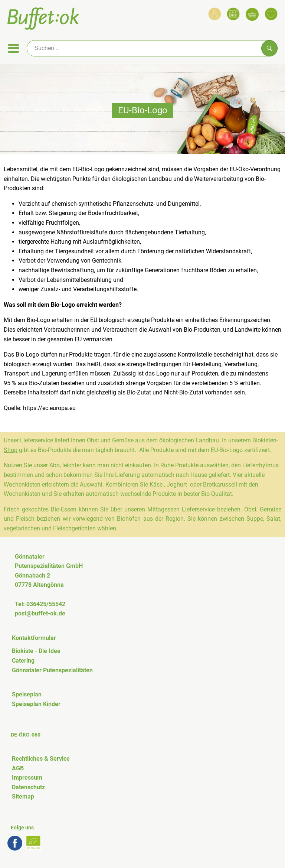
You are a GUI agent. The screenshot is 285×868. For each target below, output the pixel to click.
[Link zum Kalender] (233, 14)
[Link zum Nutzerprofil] (215, 14)
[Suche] (152, 48)
